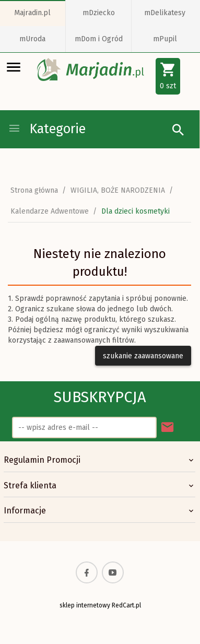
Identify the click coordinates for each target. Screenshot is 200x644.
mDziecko (99, 13)
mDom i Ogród (99, 39)
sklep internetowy (85, 605)
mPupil (165, 39)
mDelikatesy (165, 13)
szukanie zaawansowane (143, 356)
